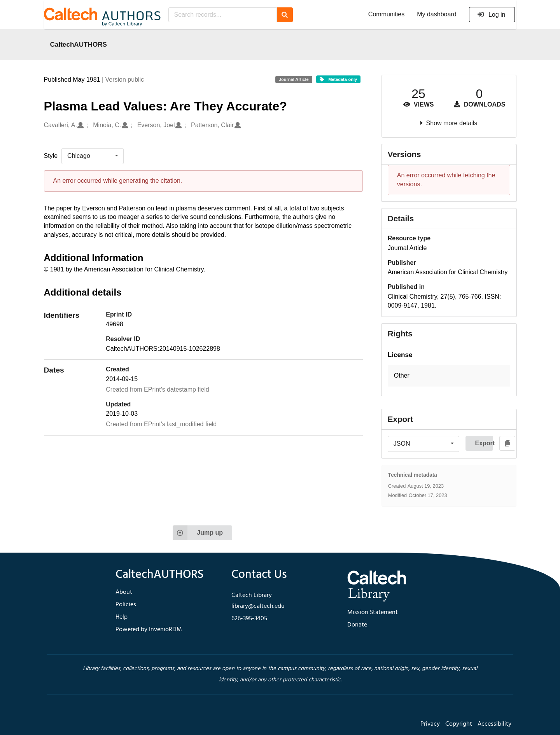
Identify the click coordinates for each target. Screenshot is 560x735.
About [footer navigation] (124, 592)
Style (51, 156)
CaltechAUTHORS (79, 44)
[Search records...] (223, 15)
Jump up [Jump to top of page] (198, 533)
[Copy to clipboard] (507, 443)
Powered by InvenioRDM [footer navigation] (149, 630)
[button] (449, 376)
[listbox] (93, 156)
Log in (491, 15)
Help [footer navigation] (122, 617)
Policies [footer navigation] (126, 605)
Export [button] (484, 443)
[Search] (285, 15)
